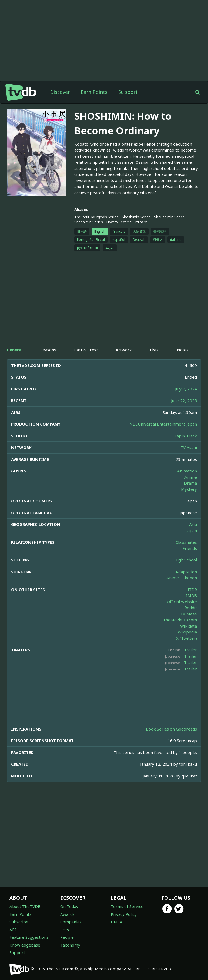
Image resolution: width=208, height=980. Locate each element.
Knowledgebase (25, 945)
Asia (193, 524)
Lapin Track (186, 436)
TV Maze (189, 614)
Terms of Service (127, 906)
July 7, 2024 (186, 389)
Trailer (190, 650)
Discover (60, 92)
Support (128, 92)
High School (186, 560)
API (13, 930)
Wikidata (189, 626)
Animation (187, 471)
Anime (191, 477)
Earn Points (94, 92)
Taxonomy (70, 945)
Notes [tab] (183, 350)
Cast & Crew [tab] (86, 350)
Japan (192, 530)
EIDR (192, 590)
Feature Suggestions (29, 937)
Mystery (189, 489)
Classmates (186, 542)
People (67, 937)
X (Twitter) (187, 638)
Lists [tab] (154, 350)
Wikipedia (187, 632)
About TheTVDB (25, 906)
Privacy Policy (124, 914)
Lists (65, 930)
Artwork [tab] (124, 350)
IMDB (192, 595)
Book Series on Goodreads (171, 729)
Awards (67, 914)
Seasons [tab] (48, 350)
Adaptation (186, 572)
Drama (190, 483)
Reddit (191, 608)
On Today (69, 906)
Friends (190, 548)
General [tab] (15, 350)
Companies (71, 922)
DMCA (117, 922)
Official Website (182, 602)
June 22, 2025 (184, 400)
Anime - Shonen (182, 578)
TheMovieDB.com (180, 620)
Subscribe (19, 922)
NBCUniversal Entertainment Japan (163, 424)
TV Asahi (189, 447)
